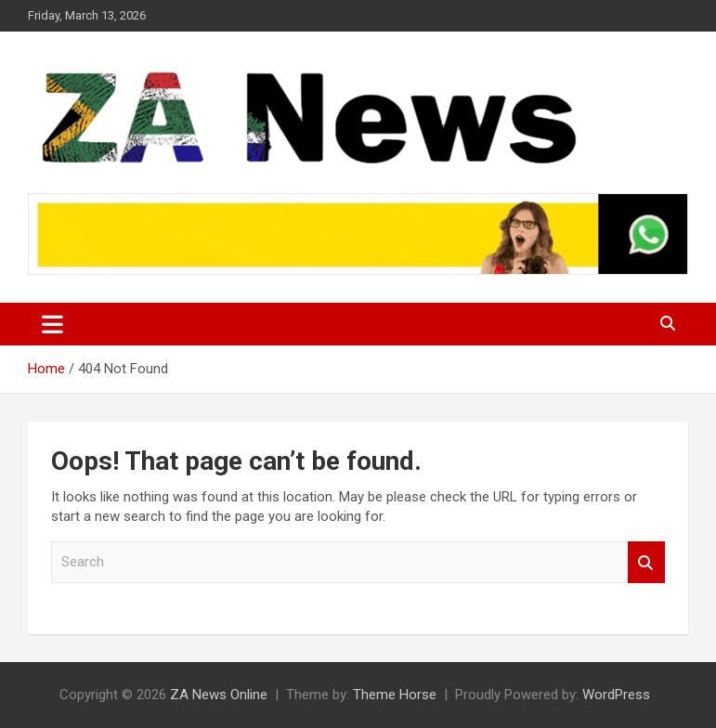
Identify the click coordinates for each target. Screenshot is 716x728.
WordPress (616, 695)
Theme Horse (395, 695)
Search (646, 562)
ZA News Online (219, 695)
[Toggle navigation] (52, 324)
